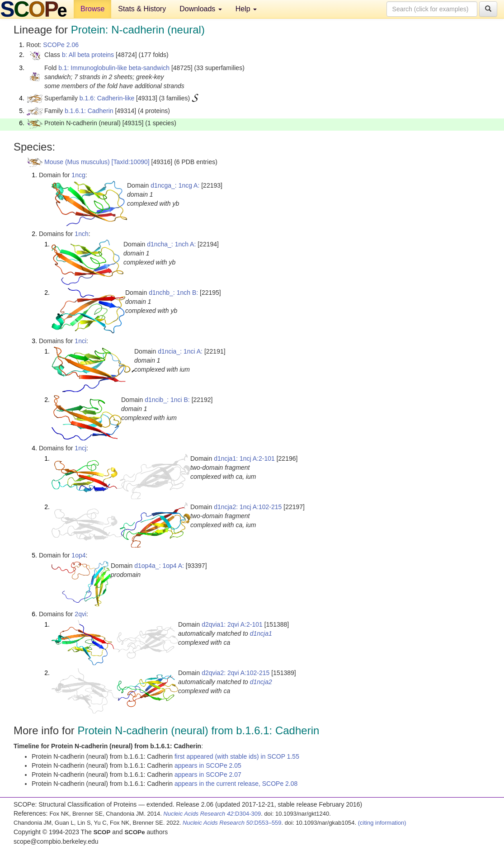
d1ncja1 (261, 633)
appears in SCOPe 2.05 (208, 765)
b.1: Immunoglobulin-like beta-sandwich (114, 68)
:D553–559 (232, 823)
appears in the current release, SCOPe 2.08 (236, 784)
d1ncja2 (261, 682)
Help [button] (246, 9)
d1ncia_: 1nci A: (180, 351)
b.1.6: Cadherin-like (107, 98)
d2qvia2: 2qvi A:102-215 (236, 673)
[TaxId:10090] (131, 162)
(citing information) (382, 823)
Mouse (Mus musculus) (77, 162)
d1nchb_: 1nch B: (173, 293)
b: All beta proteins (88, 55)
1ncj (80, 448)
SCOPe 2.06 (61, 45)
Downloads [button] (201, 9)
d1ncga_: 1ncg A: (175, 185)
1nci (80, 341)
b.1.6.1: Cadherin (89, 111)
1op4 (78, 555)
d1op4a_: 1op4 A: (159, 566)
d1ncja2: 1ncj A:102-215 (248, 507)
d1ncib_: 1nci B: (167, 400)
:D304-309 (212, 814)
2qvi (80, 614)
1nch (81, 234)
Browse (92, 9)
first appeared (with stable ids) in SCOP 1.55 (237, 756)
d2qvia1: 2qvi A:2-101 (232, 624)
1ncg (78, 175)
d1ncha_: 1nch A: (171, 244)
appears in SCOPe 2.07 (208, 775)
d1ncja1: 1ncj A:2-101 (244, 458)
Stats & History (142, 9)
